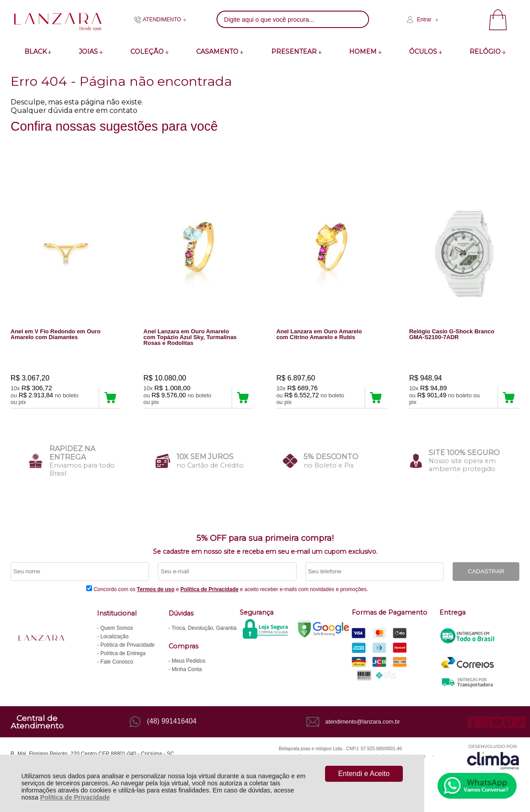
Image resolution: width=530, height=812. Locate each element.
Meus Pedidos (189, 661)
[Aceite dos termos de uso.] (89, 588)
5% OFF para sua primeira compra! (265, 538)
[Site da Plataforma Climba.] (493, 757)
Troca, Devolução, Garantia (204, 628)
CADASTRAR (486, 572)
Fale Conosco (117, 662)
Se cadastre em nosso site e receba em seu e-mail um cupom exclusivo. (265, 552)
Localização (114, 636)
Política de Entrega (123, 653)
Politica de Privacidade (210, 589)
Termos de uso (156, 589)
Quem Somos (117, 628)
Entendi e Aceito (364, 774)
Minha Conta (187, 669)
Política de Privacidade (75, 797)
